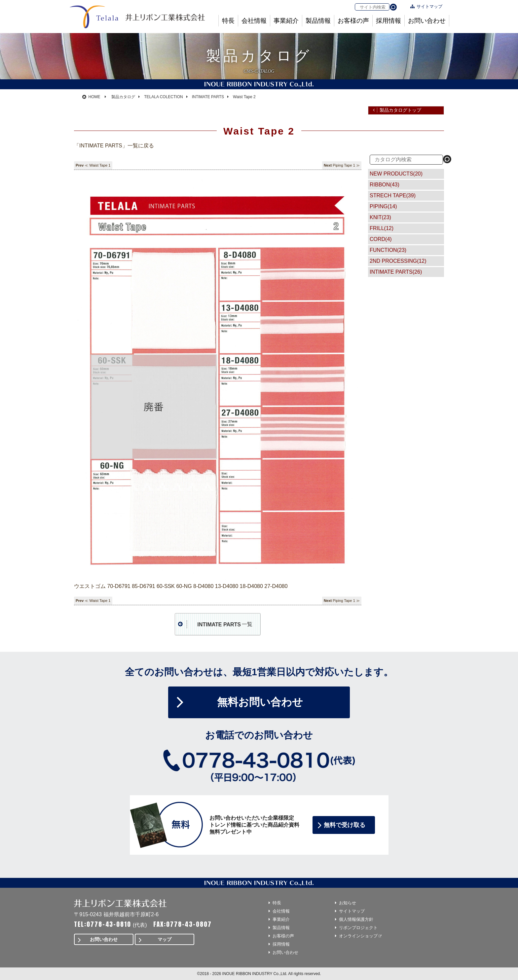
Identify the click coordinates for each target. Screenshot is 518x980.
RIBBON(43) (385, 185)
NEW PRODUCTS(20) (396, 174)
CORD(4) (381, 239)
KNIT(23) (380, 217)
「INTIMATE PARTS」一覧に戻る (114, 146)
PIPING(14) (383, 206)
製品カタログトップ (400, 110)
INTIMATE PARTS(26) (396, 272)
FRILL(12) (382, 228)
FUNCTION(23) (388, 250)
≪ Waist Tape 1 (97, 165)
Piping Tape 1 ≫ (346, 165)
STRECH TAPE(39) (393, 196)
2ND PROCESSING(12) (398, 261)
